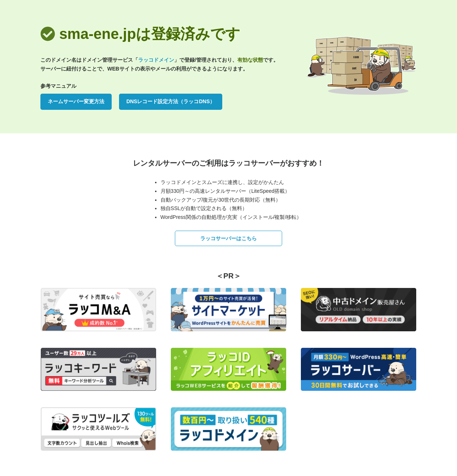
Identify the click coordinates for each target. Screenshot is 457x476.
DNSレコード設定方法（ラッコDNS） (171, 101)
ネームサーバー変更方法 (76, 101)
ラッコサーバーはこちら (228, 238)
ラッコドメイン (156, 60)
